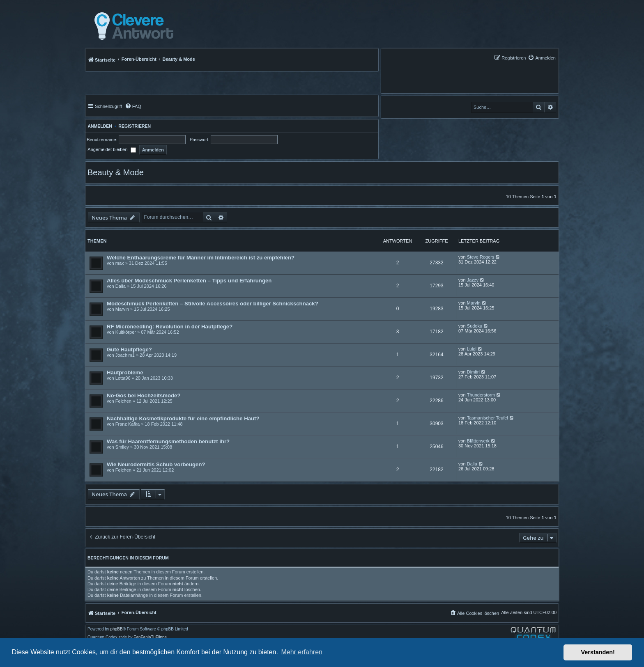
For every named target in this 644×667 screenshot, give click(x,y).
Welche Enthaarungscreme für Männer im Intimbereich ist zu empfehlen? (201, 258)
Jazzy (473, 280)
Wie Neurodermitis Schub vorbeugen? (156, 464)
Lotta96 (123, 378)
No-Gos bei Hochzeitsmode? (144, 395)
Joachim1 (125, 355)
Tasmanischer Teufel (488, 418)
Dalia (121, 286)
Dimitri (473, 372)
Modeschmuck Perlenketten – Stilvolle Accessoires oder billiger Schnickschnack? (213, 304)
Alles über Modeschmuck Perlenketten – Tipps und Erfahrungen (189, 281)
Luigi (472, 349)
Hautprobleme (125, 372)
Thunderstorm (481, 395)
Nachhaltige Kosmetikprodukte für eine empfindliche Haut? (183, 418)
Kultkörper (126, 332)
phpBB (117, 629)
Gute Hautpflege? (129, 350)
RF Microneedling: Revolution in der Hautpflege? (170, 327)
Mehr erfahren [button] (302, 652)
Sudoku (475, 326)
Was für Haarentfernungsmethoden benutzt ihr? (168, 441)
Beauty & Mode (116, 172)
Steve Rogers (481, 257)
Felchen (123, 401)
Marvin (122, 309)
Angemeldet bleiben (112, 149)
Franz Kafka (128, 424)
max (120, 263)
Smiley (122, 447)
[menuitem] (542, 58)
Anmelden (99, 126)
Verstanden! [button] (598, 652)
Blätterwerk (478, 441)
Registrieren (135, 126)
